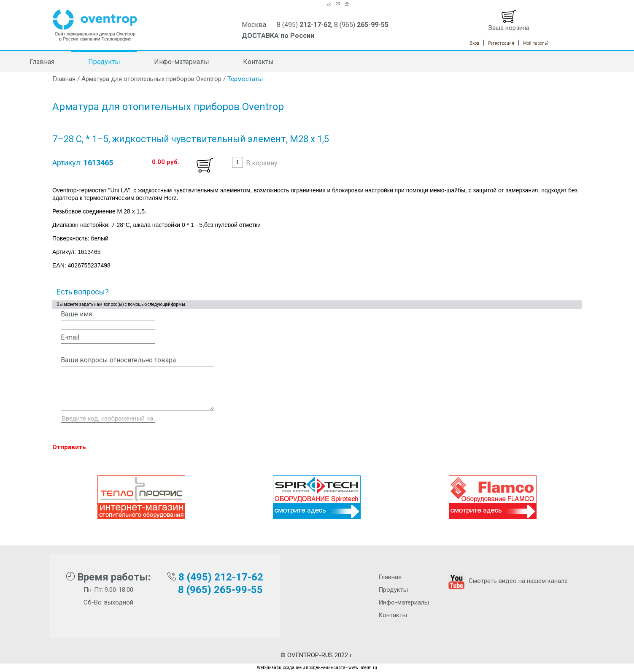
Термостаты (245, 79)
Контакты (258, 62)
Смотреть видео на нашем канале (507, 581)
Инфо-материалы (182, 62)
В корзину (262, 163)
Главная (42, 62)
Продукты (104, 62)
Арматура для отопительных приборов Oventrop (151, 79)
